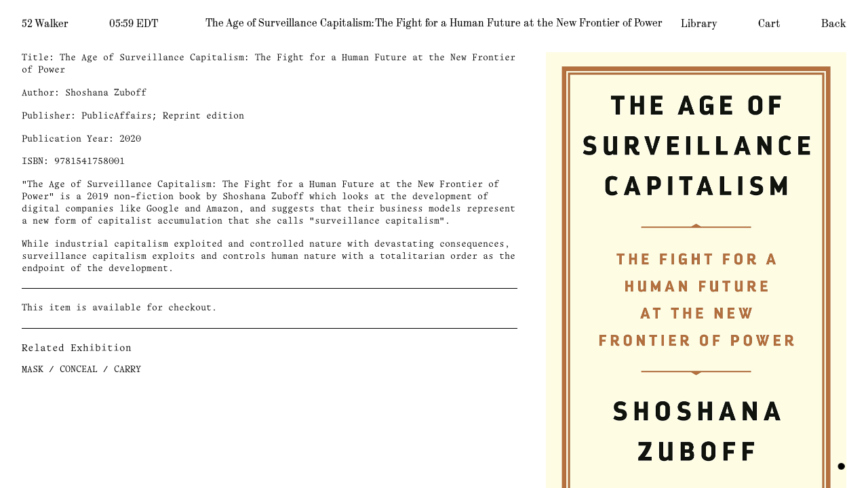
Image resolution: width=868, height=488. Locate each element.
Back (834, 24)
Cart (769, 24)
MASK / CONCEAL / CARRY (81, 370)
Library (699, 24)
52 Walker (45, 24)
